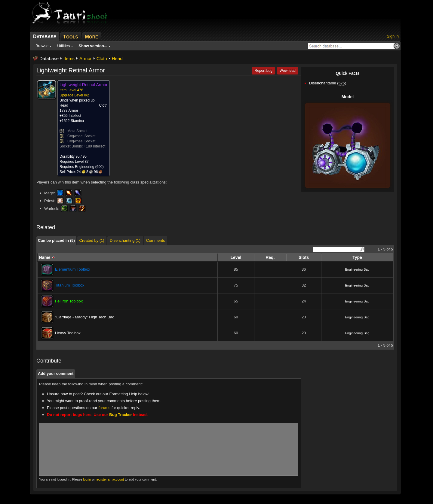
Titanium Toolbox (70, 285)
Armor (86, 58)
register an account (110, 479)
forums (104, 408)
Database (49, 58)
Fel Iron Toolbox (69, 301)
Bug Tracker (120, 415)
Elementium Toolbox (73, 269)
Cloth (102, 58)
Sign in (393, 36)
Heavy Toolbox (68, 333)
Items (69, 58)
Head (117, 58)
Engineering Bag (357, 269)
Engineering (84, 167)
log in (87, 479)
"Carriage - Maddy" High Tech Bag (85, 317)
